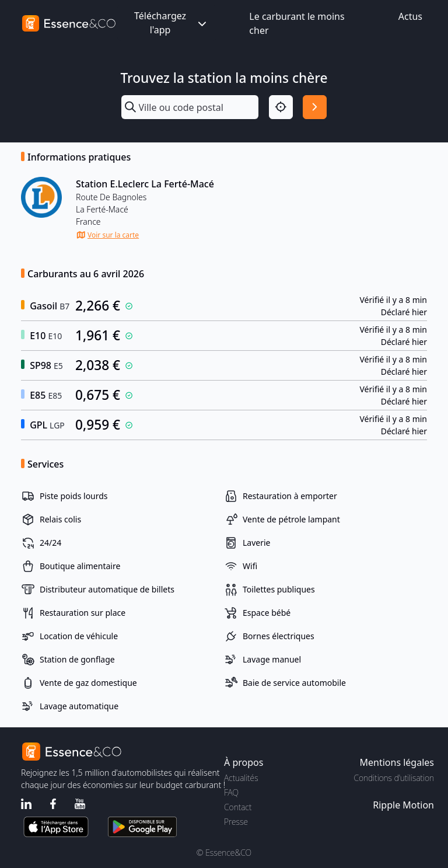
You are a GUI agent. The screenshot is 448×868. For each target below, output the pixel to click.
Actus (410, 16)
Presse (236, 822)
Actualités (241, 778)
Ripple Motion (403, 805)
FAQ (231, 792)
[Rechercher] (315, 107)
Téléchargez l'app (171, 23)
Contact (238, 807)
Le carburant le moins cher (297, 23)
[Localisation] (281, 107)
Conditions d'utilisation (394, 778)
